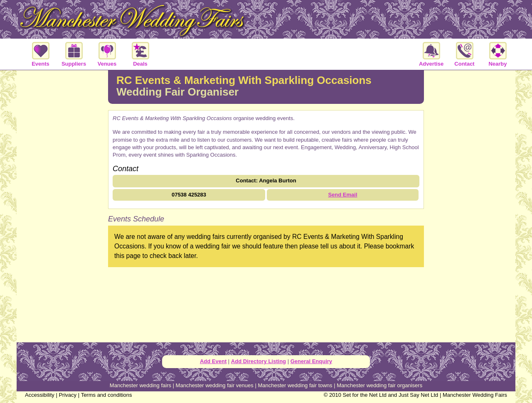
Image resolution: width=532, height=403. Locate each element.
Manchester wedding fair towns (295, 385)
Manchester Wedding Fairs (475, 395)
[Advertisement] (62, 205)
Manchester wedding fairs (140, 385)
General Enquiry (311, 361)
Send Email (342, 195)
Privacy (68, 395)
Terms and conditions (107, 395)
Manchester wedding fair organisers (379, 385)
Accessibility (40, 395)
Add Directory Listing (259, 361)
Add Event (213, 361)
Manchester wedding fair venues (215, 385)
